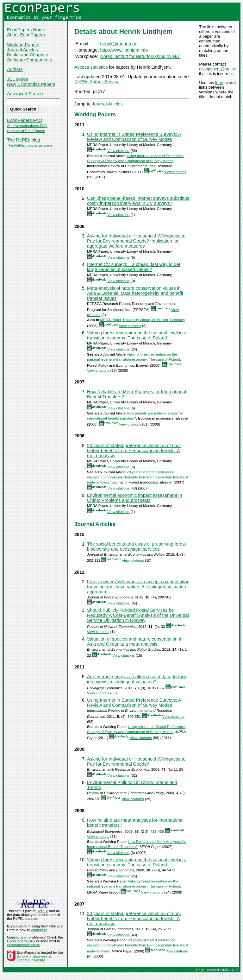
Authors (15, 69)
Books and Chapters (28, 55)
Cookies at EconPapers (26, 131)
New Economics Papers (31, 84)
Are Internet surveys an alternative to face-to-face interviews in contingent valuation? (137, 679)
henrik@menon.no (119, 44)
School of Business (32, 956)
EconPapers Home (26, 30)
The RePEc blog (24, 140)
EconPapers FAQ (25, 120)
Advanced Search (25, 94)
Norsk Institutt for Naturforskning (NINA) (140, 56)
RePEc (42, 911)
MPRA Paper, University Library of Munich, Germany (143, 320)
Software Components (29, 60)
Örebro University (31, 960)
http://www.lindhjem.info (124, 50)
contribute (39, 930)
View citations (118, 151)
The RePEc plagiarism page (30, 145)
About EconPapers (26, 35)
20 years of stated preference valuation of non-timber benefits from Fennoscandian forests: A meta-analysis (134, 451)
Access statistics (91, 67)
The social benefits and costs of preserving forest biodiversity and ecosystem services (137, 547)
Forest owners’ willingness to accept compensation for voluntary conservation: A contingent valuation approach (138, 587)
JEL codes (18, 79)
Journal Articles (22, 50)
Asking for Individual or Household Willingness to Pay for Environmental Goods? (136, 762)
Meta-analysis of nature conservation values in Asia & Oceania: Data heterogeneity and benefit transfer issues (135, 293)
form (219, 82)
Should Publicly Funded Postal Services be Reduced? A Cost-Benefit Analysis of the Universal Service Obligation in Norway (138, 615)
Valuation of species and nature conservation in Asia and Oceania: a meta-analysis (135, 642)
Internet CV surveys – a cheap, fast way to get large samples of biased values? (134, 267)
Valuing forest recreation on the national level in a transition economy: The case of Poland (137, 335)
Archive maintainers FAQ (27, 126)
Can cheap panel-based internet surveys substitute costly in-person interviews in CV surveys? (138, 201)
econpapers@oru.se (218, 69)
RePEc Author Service (97, 82)
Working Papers (23, 45)
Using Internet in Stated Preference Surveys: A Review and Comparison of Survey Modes (134, 137)
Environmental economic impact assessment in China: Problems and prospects (134, 498)
